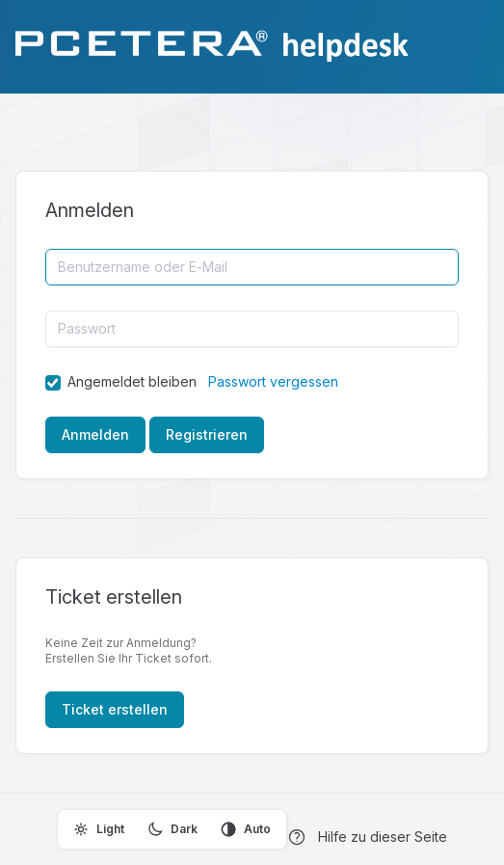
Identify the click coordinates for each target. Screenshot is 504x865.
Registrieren (207, 434)
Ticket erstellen (115, 709)
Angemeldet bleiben (132, 381)
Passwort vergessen (273, 381)
